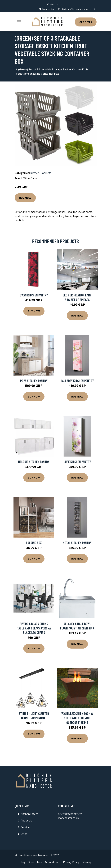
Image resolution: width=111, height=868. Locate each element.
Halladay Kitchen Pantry (77, 381)
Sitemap (87, 862)
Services (26, 827)
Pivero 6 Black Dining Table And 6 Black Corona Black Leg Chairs (34, 628)
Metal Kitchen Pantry (77, 543)
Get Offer (86, 22)
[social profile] (62, 4)
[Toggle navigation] (19, 22)
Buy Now (25, 198)
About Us (26, 821)
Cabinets (46, 173)
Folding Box (34, 543)
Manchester (47, 9)
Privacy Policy (71, 862)
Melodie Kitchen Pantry (34, 462)
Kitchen (35, 173)
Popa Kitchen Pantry (34, 381)
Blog (22, 862)
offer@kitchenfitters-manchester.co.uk (75, 9)
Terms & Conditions (49, 862)
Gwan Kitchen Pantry (34, 295)
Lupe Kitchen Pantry (77, 462)
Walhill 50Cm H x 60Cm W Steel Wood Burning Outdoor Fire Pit (77, 718)
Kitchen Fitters (29, 814)
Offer (24, 834)
